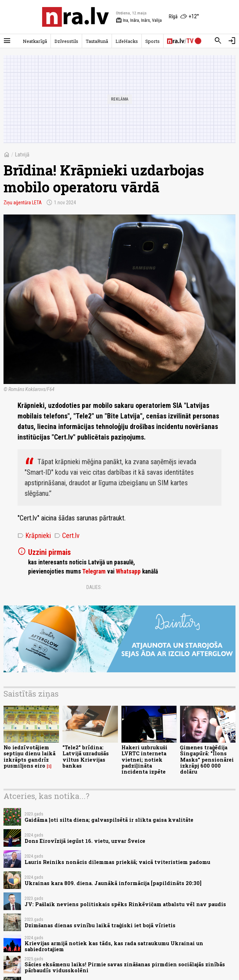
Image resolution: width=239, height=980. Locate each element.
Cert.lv (67, 536)
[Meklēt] (218, 41)
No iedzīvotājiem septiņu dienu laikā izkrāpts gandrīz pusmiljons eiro (29, 757)
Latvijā (22, 155)
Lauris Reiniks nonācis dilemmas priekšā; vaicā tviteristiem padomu (117, 862)
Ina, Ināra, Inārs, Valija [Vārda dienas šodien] (139, 20)
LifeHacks (127, 41)
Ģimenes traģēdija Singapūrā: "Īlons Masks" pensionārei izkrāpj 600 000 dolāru (207, 760)
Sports (152, 41)
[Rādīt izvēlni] (7, 41)
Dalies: (94, 587)
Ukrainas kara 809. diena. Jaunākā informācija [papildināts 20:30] (113, 883)
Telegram (94, 571)
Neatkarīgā (35, 41)
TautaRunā (97, 41)
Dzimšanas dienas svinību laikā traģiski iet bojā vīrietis (100, 925)
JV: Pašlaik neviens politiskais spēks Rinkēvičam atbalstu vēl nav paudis (125, 904)
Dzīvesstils (66, 41)
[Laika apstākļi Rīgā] (184, 17)
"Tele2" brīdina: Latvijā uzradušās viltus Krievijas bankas (86, 757)
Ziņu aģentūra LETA (23, 203)
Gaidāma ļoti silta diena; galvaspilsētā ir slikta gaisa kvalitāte (109, 820)
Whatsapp (128, 571)
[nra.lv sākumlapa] (75, 17)
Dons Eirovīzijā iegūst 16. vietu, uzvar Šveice (85, 841)
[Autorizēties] (232, 41)
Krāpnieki (34, 536)
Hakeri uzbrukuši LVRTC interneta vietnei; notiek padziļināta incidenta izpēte (144, 760)
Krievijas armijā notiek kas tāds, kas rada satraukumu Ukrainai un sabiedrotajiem (114, 946)
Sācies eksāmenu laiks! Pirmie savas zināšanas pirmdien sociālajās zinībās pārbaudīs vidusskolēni (125, 967)
